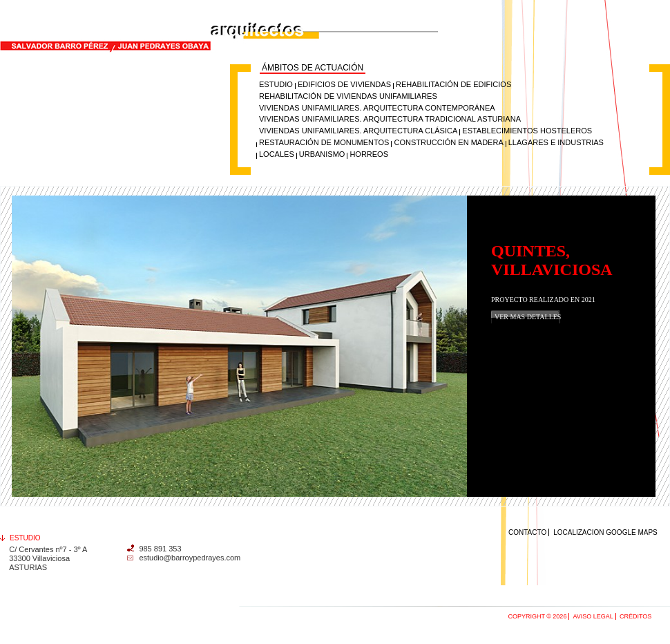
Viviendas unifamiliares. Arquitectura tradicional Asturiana (390, 119)
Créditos (635, 616)
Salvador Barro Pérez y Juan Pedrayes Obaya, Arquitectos (153, 6)
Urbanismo (322, 154)
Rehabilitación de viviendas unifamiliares (348, 96)
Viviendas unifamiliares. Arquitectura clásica (358, 131)
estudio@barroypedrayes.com (190, 558)
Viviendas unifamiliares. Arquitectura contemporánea (377, 108)
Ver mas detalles (528, 317)
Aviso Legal (593, 616)
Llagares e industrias (556, 142)
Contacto (527, 532)
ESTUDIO (276, 84)
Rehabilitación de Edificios (453, 84)
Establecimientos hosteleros (527, 131)
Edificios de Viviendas (344, 84)
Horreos (369, 154)
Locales (277, 154)
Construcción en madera (448, 142)
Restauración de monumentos (324, 142)
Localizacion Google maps (605, 532)
